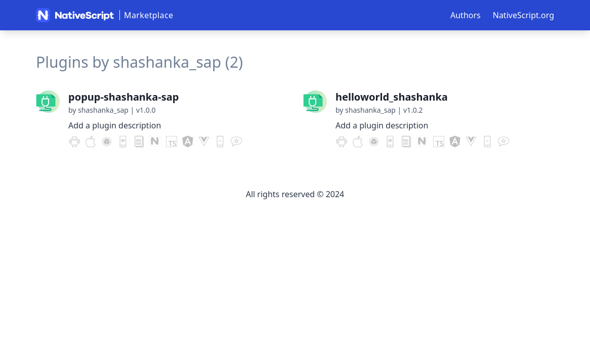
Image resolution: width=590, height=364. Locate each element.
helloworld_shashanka (392, 97)
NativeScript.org (523, 15)
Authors (466, 15)
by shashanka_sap (98, 110)
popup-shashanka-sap (123, 97)
